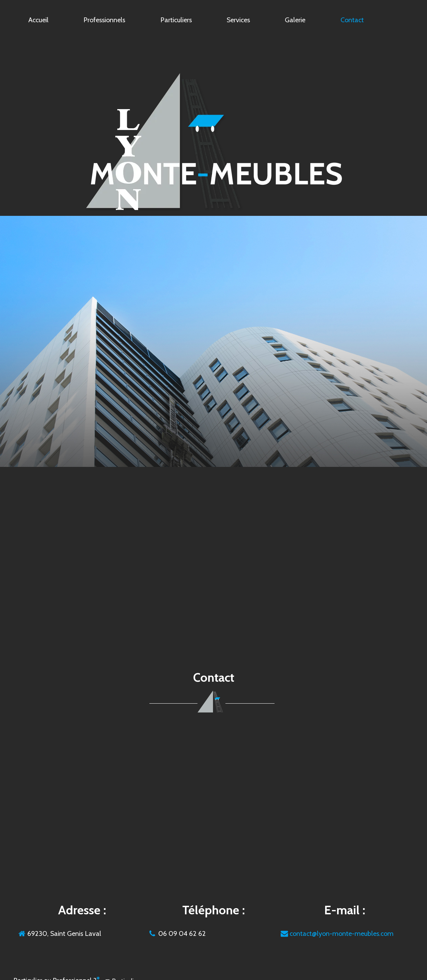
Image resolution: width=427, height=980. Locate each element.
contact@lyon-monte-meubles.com (342, 933)
